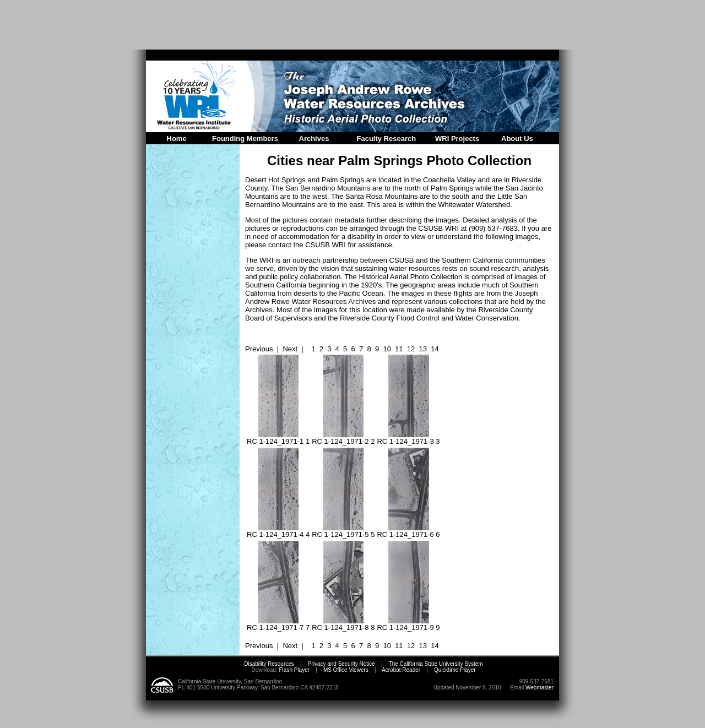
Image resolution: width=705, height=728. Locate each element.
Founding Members (245, 138)
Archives (314, 138)
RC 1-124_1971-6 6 (408, 531)
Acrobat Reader (401, 670)
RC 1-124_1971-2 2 (343, 438)
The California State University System (436, 664)
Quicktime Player (455, 670)
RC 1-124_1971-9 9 (408, 624)
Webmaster (539, 688)
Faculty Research (387, 138)
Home (177, 138)
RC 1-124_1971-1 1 (278, 438)
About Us (517, 138)
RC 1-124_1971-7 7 (278, 624)
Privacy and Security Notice (341, 664)
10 (387, 349)
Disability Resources (269, 664)
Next (290, 349)
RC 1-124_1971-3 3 (408, 438)
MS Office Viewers (346, 670)
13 (423, 349)
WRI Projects (457, 138)
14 (435, 349)
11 (399, 349)
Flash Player (294, 670)
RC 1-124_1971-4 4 (278, 531)
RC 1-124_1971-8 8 (343, 624)
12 (411, 349)
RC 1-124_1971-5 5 (343, 531)
